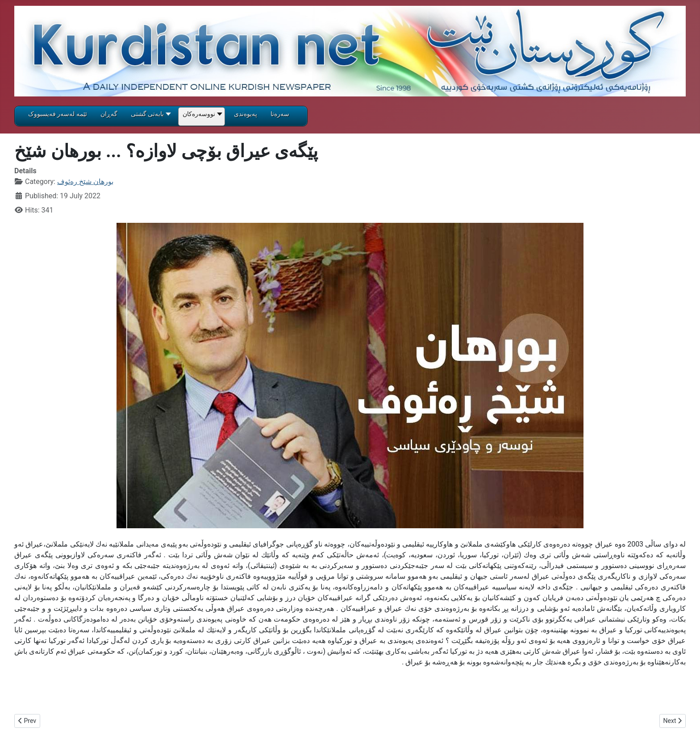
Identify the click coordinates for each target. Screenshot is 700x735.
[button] (150, 117)
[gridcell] (350, 451)
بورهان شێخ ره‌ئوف (85, 182)
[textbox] (350, 693)
